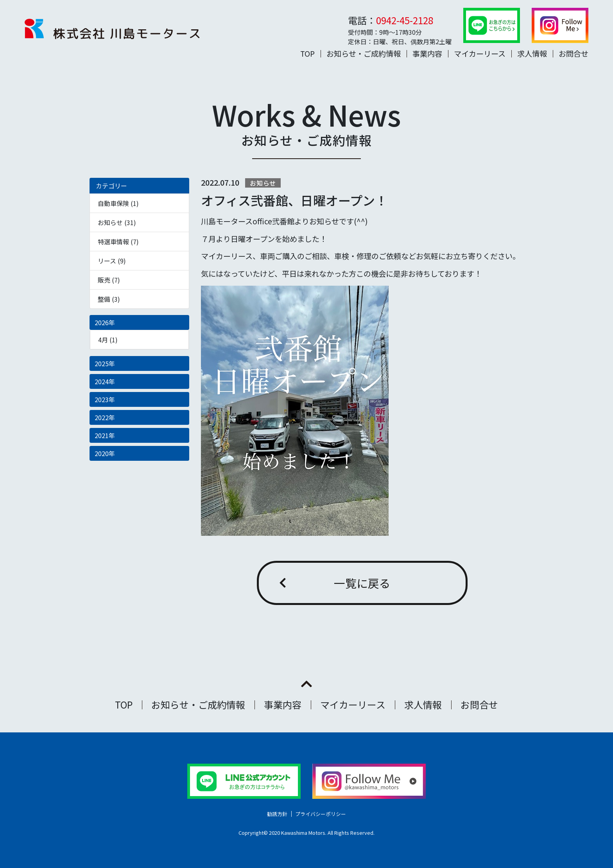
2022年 (105, 417)
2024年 (105, 381)
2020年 (105, 453)
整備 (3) (109, 299)
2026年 (105, 322)
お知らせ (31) (117, 222)
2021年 (105, 435)
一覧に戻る (362, 583)
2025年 (105, 363)
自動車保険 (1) (118, 203)
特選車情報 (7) (118, 242)
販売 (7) (109, 280)
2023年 (105, 399)
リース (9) (112, 261)
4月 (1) (108, 340)
